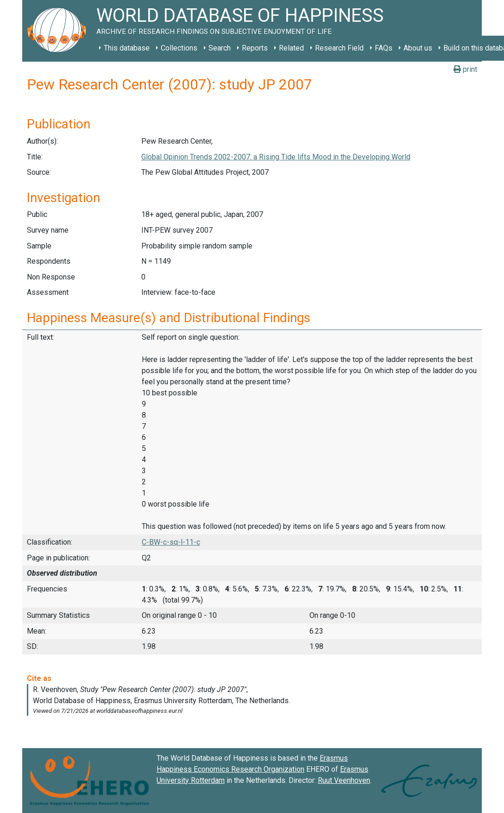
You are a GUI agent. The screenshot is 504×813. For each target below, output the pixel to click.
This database (127, 48)
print (465, 69)
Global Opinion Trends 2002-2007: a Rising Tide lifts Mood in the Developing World (276, 157)
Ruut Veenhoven (344, 780)
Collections (179, 48)
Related (291, 48)
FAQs (384, 48)
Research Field (339, 48)
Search (220, 48)
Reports (255, 48)
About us (418, 48)
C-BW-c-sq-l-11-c (171, 542)
